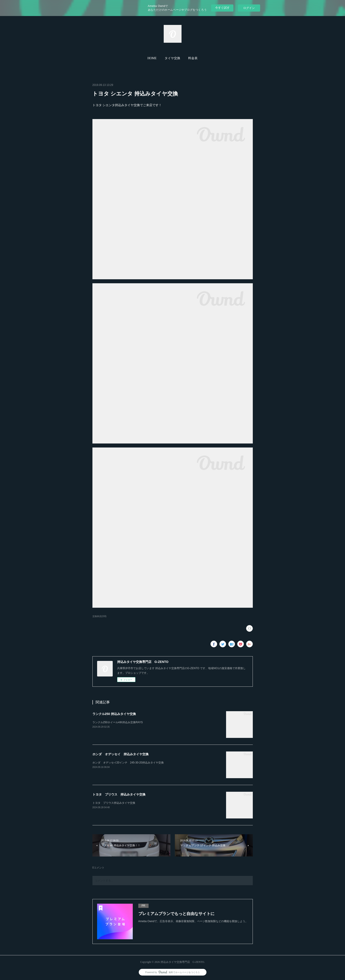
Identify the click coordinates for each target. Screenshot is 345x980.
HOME (152, 58)
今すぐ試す (222, 8)
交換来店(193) (99, 616)
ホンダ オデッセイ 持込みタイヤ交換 (120, 754)
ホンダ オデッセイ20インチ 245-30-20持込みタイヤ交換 (128, 763)
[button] (152, 58)
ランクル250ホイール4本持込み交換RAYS (118, 722)
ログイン (249, 8)
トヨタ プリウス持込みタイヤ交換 (114, 803)
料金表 (193, 58)
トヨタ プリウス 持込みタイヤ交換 (119, 794)
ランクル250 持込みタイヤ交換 (114, 714)
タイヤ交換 (172, 58)
